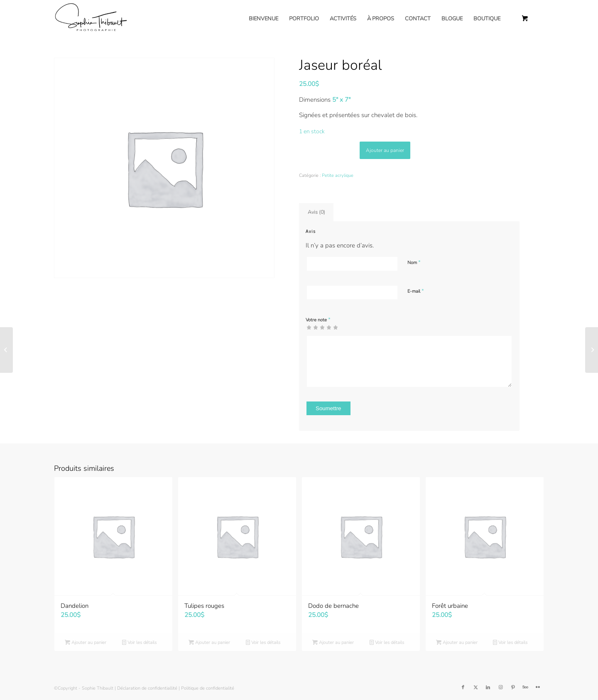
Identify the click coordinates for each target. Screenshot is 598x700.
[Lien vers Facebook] (463, 688)
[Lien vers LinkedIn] (488, 688)
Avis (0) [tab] (316, 212)
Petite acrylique (338, 175)
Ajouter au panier (385, 150)
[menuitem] (263, 19)
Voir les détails (139, 642)
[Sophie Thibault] (91, 19)
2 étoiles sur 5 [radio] (312, 327)
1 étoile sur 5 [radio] (309, 327)
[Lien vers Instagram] (500, 688)
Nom (414, 262)
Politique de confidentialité (208, 688)
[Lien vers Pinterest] (513, 688)
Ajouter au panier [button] (86, 642)
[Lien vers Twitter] (475, 688)
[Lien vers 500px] (525, 688)
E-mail (416, 291)
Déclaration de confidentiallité (147, 688)
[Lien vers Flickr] (538, 688)
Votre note (318, 320)
